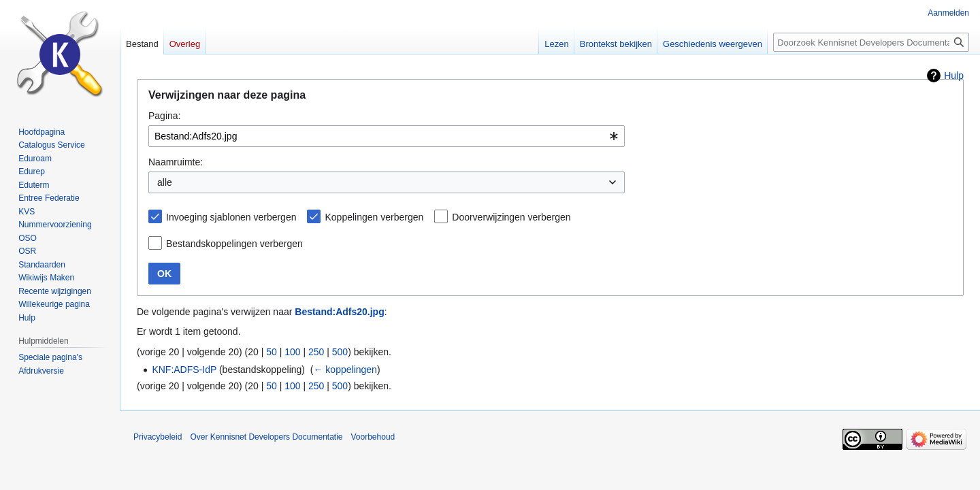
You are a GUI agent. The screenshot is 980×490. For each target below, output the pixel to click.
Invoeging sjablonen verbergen (231, 217)
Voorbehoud (373, 437)
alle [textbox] (165, 182)
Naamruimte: (176, 162)
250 (316, 352)
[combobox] (387, 136)
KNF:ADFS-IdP (184, 370)
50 (272, 352)
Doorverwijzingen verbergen (511, 217)
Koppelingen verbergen (374, 217)
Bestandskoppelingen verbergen (234, 244)
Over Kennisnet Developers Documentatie (266, 437)
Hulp (954, 76)
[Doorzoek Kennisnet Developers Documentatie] (871, 42)
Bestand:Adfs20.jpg (339, 312)
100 (292, 352)
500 (340, 352)
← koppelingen (345, 370)
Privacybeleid (158, 437)
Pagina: (164, 116)
